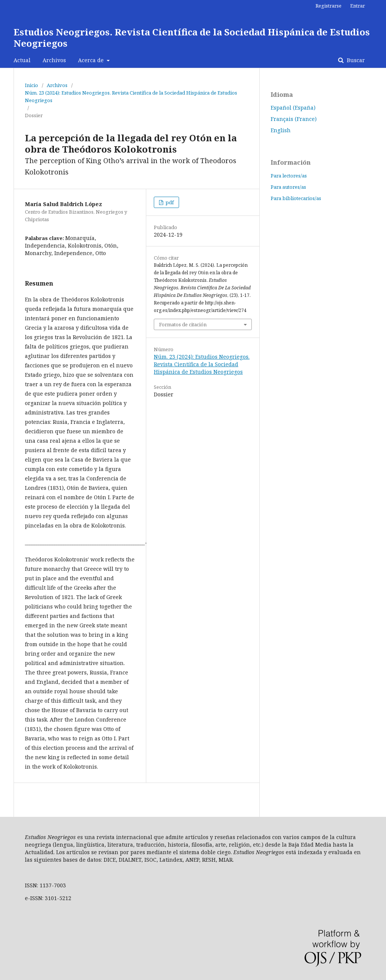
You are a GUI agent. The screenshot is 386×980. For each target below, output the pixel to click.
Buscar (355, 60)
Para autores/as (288, 187)
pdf (169, 202)
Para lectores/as (289, 176)
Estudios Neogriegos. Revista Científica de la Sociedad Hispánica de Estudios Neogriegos (192, 37)
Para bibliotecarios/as (296, 198)
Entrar (358, 6)
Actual (22, 60)
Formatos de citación (183, 324)
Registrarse (329, 6)
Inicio (31, 85)
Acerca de (92, 60)
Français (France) (294, 119)
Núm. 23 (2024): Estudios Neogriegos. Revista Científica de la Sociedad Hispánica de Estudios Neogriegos (131, 96)
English (281, 130)
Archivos (54, 60)
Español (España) (293, 108)
